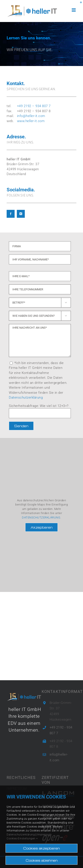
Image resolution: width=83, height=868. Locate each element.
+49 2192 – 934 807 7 (34, 106)
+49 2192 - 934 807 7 (61, 730)
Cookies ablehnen (42, 860)
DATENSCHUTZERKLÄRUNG (41, 517)
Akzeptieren (41, 527)
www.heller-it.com (31, 121)
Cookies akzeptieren (41, 848)
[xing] (21, 214)
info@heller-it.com (31, 116)
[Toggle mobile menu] (74, 10)
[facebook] (11, 214)
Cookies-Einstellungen (22, 839)
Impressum (44, 835)
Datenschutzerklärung (26, 397)
